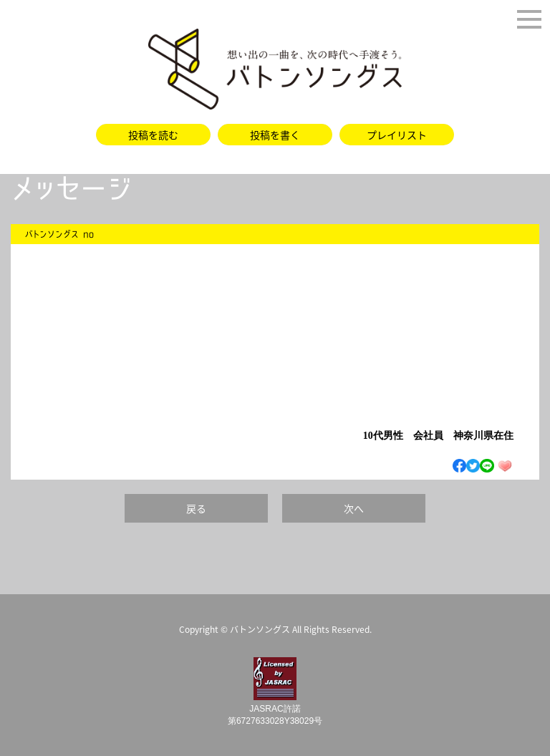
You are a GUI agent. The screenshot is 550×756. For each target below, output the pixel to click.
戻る (196, 508)
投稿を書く (275, 135)
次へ (354, 508)
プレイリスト (397, 135)
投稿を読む (153, 135)
